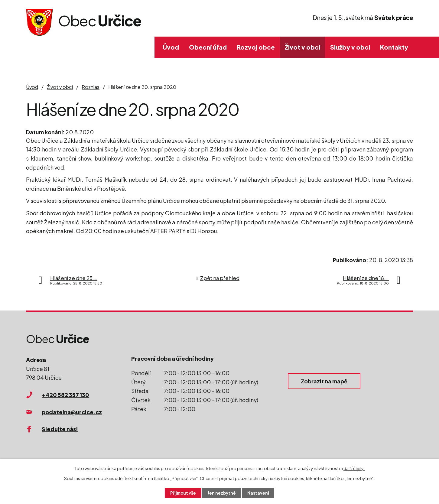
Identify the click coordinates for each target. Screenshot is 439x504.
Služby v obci (350, 47)
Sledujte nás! (60, 429)
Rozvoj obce (256, 47)
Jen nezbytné (222, 493)
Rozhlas (91, 87)
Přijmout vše (183, 493)
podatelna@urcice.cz (72, 412)
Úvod (171, 47)
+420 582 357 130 (65, 395)
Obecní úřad (208, 47)
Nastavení (259, 493)
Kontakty (394, 47)
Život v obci (302, 47)
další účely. (354, 468)
